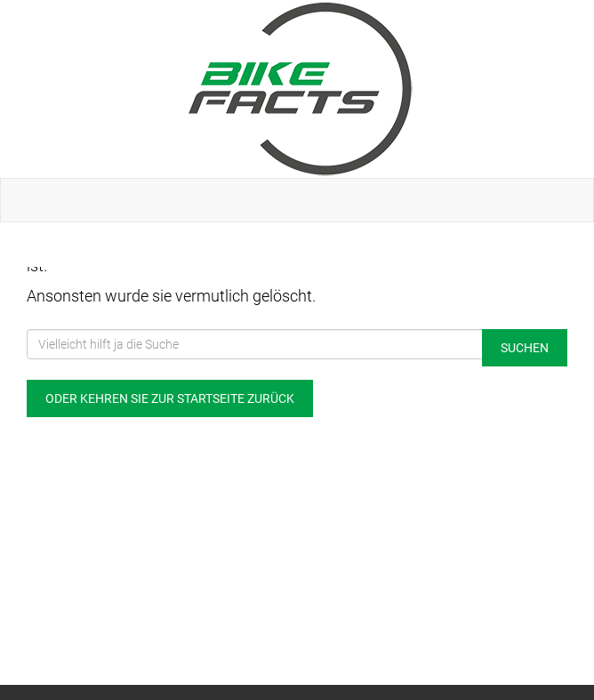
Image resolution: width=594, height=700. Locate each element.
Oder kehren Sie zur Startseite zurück (170, 398)
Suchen (525, 348)
